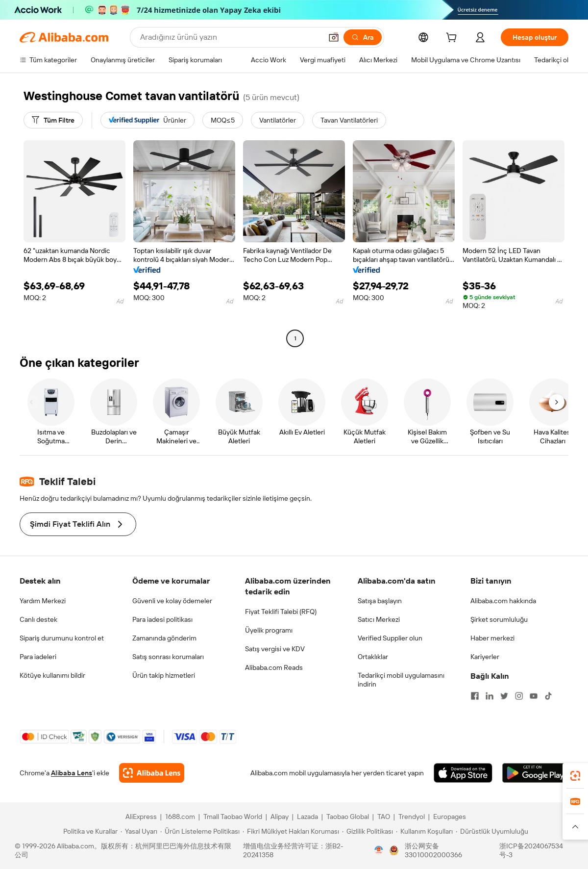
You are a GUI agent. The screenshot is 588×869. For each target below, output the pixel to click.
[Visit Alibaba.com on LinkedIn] (490, 696)
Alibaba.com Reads (274, 667)
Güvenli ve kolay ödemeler (172, 601)
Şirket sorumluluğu (499, 619)
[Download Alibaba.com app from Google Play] (535, 773)
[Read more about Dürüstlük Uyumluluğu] (492, 831)
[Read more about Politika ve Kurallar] (89, 831)
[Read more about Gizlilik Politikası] (367, 831)
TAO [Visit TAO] (384, 817)
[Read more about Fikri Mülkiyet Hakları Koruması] (291, 831)
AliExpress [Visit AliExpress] (141, 817)
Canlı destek (38, 619)
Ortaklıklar (373, 657)
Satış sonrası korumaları (168, 657)
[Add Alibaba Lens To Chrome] (152, 773)
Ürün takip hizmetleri (164, 675)
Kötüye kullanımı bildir (52, 675)
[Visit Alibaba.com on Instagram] (519, 696)
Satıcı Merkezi (379, 619)
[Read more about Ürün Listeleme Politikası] (200, 831)
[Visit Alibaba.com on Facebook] (475, 696)
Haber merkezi (492, 638)
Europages (450, 817)
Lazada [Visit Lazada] (307, 817)
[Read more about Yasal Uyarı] (139, 831)
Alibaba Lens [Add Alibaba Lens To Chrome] (72, 773)
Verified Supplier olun (390, 638)
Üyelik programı (269, 630)
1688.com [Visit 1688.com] (180, 817)
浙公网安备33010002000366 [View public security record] (433, 850)
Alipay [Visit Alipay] (280, 817)
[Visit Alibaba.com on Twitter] (504, 696)
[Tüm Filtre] (53, 120)
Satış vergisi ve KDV (275, 649)
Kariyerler (485, 657)
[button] (334, 37)
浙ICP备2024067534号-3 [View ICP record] (531, 850)
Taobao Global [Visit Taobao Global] (348, 817)
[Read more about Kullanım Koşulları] (424, 831)
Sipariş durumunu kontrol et (62, 638)
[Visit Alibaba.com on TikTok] (548, 696)
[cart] (453, 39)
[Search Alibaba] (230, 37)
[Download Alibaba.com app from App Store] (463, 773)
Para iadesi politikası (162, 619)
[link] (575, 776)
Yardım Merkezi (43, 601)
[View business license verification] (379, 850)
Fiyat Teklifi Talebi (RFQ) (281, 612)
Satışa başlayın (380, 601)
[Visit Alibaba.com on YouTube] (534, 696)
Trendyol (412, 817)
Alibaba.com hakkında (503, 601)
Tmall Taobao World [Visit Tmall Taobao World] (233, 817)
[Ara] (363, 37)
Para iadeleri (38, 657)
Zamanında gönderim (164, 638)
